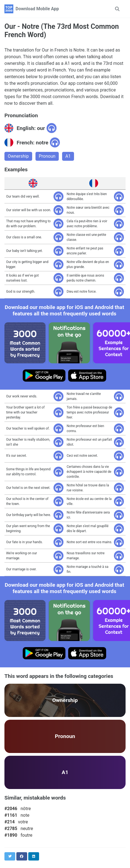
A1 (68, 156)
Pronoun (47, 156)
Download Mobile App (37, 9)
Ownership (18, 156)
